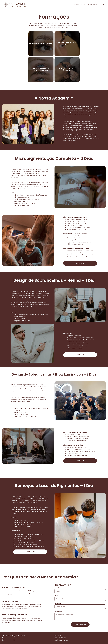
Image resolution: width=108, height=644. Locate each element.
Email (56, 600)
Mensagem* (58, 615)
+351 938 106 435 (60, 638)
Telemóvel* (58, 608)
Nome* (57, 592)
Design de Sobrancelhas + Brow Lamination (41, 70)
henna (67, 45)
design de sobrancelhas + (67, 43)
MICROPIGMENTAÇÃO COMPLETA (41, 44)
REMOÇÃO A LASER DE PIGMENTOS (67, 70)
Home (76, 4)
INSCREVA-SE (80, 264)
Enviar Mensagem (80, 629)
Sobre (83, 4)
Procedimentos (93, 4)
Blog (103, 4)
